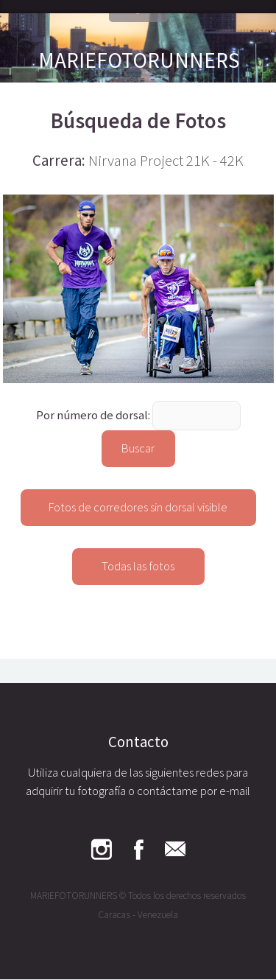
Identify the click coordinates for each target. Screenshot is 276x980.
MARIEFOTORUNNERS (139, 60)
